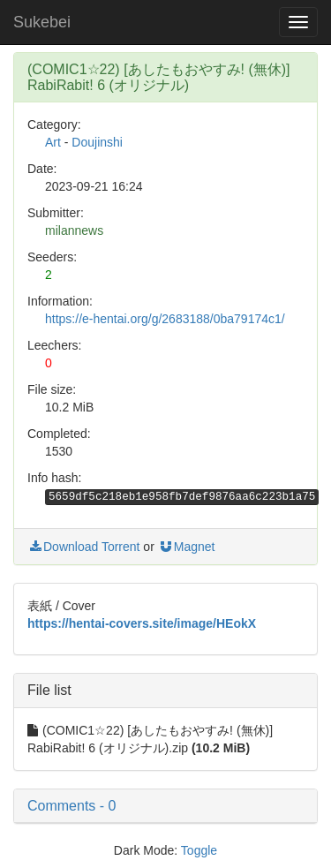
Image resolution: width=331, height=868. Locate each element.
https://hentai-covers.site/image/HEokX (142, 623)
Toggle (199, 850)
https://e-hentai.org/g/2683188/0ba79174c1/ (165, 319)
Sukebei (42, 22)
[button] (165, 806)
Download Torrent (83, 547)
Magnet (187, 547)
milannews (74, 230)
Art (53, 142)
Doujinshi (97, 142)
